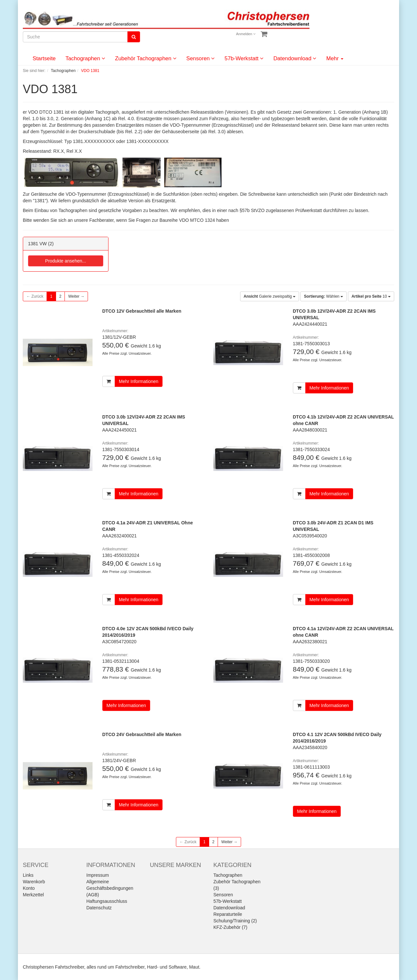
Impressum (98, 875)
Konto (29, 888)
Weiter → (76, 296)
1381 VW (37, 244)
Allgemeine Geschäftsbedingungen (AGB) (110, 888)
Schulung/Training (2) (235, 921)
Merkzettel (33, 895)
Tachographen (85, 58)
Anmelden (246, 34)
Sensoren (201, 58)
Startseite (44, 58)
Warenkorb (34, 882)
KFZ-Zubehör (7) (230, 927)
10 (371, 296)
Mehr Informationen (139, 381)
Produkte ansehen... (66, 261)
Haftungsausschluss (107, 901)
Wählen (324, 296)
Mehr (335, 58)
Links (28, 875)
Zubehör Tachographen (146, 58)
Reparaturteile (228, 914)
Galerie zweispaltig (270, 296)
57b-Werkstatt (244, 58)
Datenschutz (99, 908)
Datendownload (295, 58)
